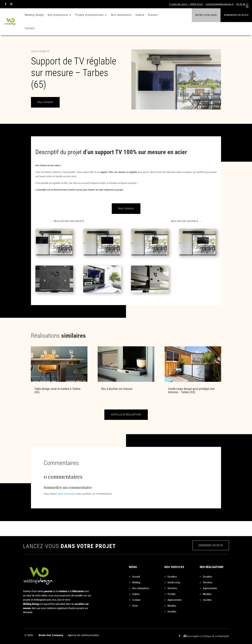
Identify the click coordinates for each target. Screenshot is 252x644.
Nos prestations (58, 15)
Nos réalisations (121, 15)
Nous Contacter (45, 102)
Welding (136, 582)
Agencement (40, 51)
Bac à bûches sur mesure (117, 389)
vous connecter (67, 494)
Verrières (172, 588)
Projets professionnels (89, 15)
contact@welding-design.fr (220, 4)
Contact (30, 28)
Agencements (175, 600)
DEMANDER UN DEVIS (211, 545)
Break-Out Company (50, 635)
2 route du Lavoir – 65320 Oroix (186, 4)
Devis (135, 606)
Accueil (136, 577)
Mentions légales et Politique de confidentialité (206, 636)
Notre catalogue (206, 15)
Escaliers (172, 577)
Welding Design (34, 15)
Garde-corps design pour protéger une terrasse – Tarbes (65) (191, 390)
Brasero (153, 15)
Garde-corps (174, 582)
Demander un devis (236, 15)
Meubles (172, 606)
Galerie (140, 15)
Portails (171, 594)
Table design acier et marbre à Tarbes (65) (57, 390)
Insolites (172, 612)
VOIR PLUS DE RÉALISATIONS (126, 415)
